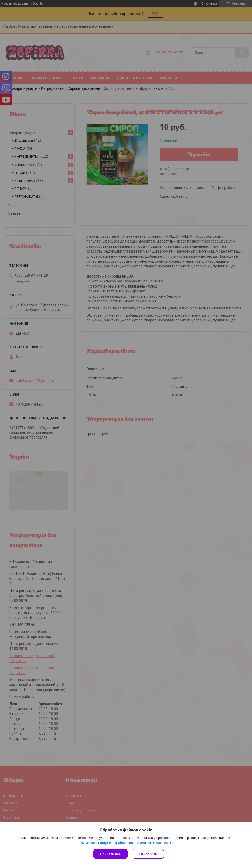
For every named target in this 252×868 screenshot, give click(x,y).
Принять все (110, 854)
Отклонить (148, 854)
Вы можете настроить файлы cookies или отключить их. (124, 843)
